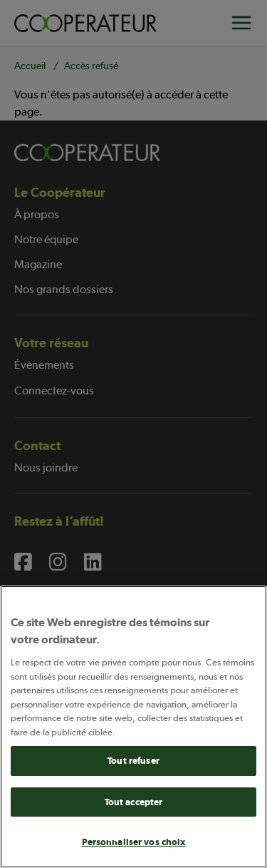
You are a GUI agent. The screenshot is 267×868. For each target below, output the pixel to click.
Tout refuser (133, 761)
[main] (133, 727)
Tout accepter (134, 802)
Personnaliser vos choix (134, 842)
